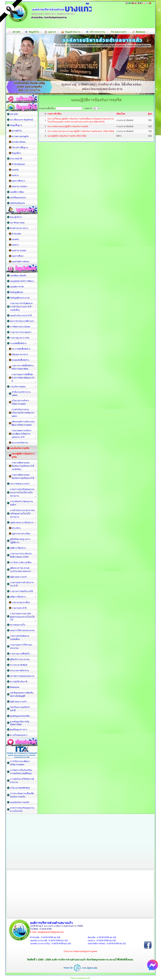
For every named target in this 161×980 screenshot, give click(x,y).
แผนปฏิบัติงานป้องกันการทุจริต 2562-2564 (67, 136)
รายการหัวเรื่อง (54, 114)
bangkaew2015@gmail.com (51, 932)
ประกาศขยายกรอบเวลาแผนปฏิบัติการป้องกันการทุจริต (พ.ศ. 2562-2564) (81, 131)
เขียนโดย (121, 114)
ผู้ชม (150, 114)
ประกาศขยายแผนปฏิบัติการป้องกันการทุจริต (68, 126)
